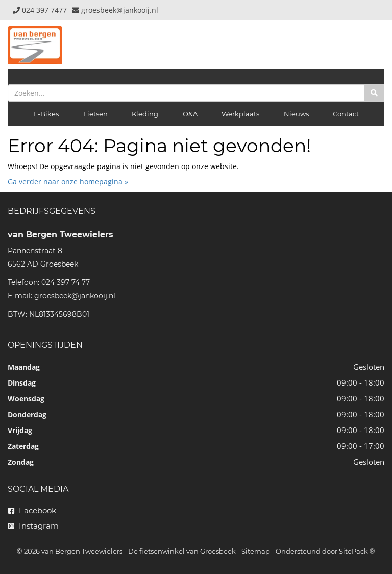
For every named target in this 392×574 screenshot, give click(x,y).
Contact (346, 114)
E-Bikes (46, 114)
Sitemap (256, 551)
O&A (190, 114)
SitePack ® (357, 551)
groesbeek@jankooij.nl (75, 296)
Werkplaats (240, 114)
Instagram (33, 526)
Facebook (32, 510)
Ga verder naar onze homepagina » (68, 182)
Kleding (145, 114)
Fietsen (95, 114)
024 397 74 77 (66, 282)
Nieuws (296, 114)
